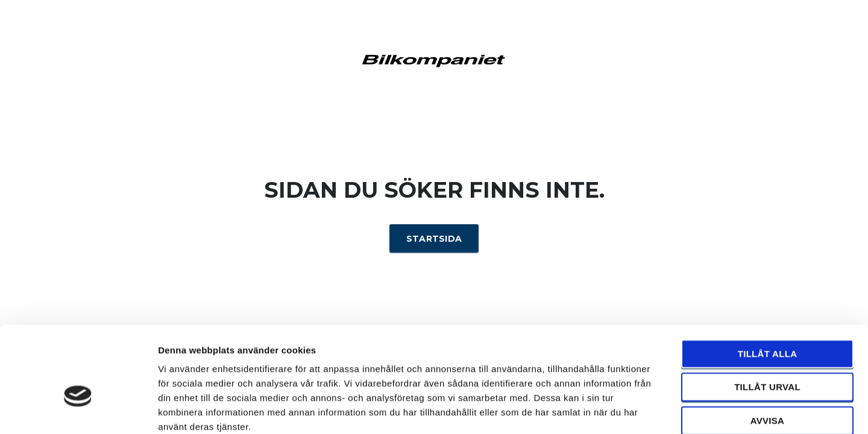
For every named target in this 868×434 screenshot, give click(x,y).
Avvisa (768, 355)
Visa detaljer (655, 410)
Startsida (434, 239)
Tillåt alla (768, 288)
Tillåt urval (767, 322)
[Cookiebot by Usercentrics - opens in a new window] (78, 410)
